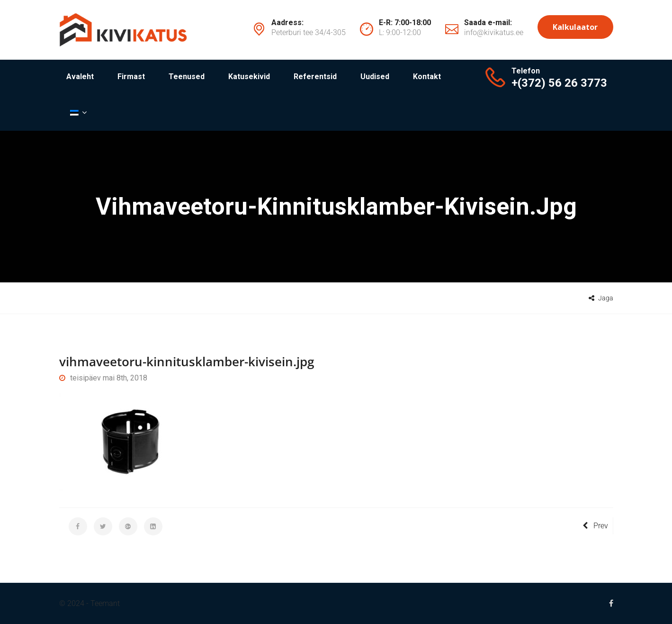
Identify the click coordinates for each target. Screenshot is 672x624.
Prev (595, 526)
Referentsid (315, 77)
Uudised (375, 77)
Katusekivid (249, 77)
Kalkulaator (575, 27)
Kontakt (427, 77)
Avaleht (80, 77)
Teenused (187, 77)
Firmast (131, 77)
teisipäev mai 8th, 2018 (103, 378)
